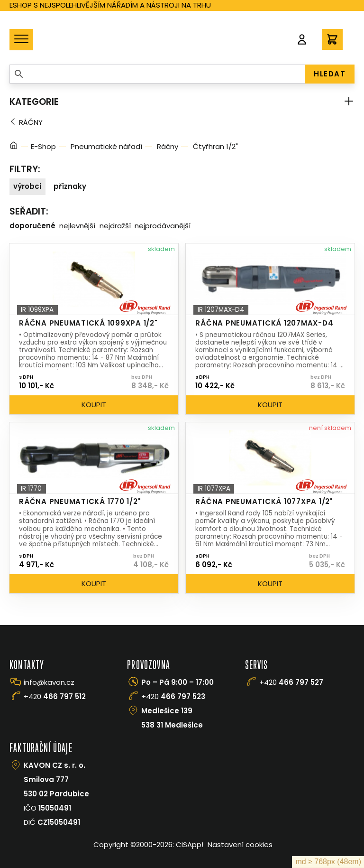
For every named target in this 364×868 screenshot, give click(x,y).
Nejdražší (115, 226)
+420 (55, 696)
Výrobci (27, 186)
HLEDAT (330, 74)
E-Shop (43, 146)
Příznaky (70, 186)
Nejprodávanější (163, 226)
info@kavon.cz (49, 682)
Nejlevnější (77, 226)
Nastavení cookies (240, 845)
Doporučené (32, 226)
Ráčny (31, 122)
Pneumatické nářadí (106, 146)
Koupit (94, 405)
